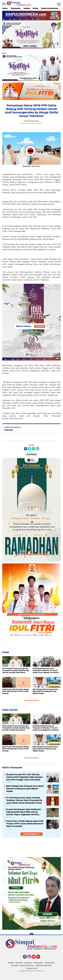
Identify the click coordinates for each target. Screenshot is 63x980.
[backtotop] (31, 935)
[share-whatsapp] (33, 449)
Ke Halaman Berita (32, 700)
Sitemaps (15, 965)
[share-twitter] (30, 449)
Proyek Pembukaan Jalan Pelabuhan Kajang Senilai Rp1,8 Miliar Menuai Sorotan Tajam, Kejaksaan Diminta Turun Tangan (24, 812)
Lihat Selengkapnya (32, 834)
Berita (36, 8)
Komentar (31, 454)
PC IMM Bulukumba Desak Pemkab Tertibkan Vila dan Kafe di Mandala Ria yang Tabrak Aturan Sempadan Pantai (24, 800)
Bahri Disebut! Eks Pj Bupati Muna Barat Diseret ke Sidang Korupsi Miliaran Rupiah (45, 691)
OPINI (6, 652)
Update (40, 326)
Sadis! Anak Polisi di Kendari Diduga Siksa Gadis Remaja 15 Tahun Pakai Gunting (16, 691)
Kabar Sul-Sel (10, 710)
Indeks (27, 8)
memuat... (9, 430)
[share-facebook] (26, 449)
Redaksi (11, 963)
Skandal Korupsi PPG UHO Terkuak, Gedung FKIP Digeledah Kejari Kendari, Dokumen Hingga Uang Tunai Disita (25, 777)
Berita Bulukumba (50, 8)
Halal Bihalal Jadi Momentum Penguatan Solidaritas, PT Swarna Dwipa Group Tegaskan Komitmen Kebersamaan (46, 671)
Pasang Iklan (38, 963)
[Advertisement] (31, 849)
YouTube (40, 958)
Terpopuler (16, 8)
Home (5, 8)
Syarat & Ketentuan (27, 965)
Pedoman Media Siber (44, 965)
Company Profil (32, 968)
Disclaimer (28, 963)
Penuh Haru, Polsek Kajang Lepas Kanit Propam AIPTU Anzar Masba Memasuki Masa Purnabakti (25, 824)
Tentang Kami (50, 963)
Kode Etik (19, 963)
